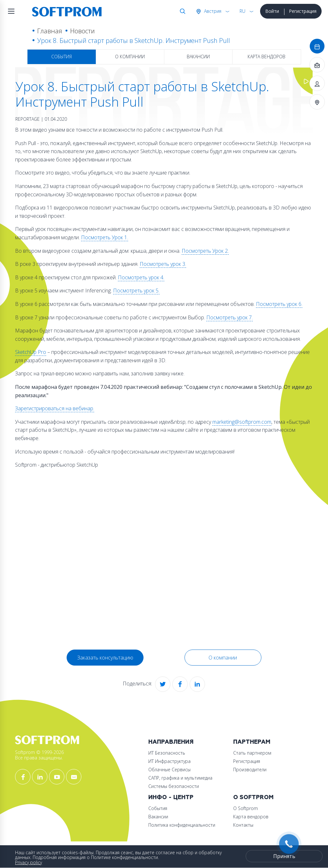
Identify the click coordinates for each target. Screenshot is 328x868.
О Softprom (253, 797)
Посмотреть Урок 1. (105, 237)
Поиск (181, 11)
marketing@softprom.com (242, 422)
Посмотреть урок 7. (230, 317)
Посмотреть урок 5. (136, 291)
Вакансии (198, 57)
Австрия (212, 11)
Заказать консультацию (105, 658)
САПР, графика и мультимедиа (180, 778)
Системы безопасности (174, 786)
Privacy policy (29, 862)
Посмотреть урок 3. (163, 264)
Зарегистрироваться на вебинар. (55, 408)
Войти (272, 11)
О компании (130, 57)
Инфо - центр (171, 797)
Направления (171, 742)
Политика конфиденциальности (182, 825)
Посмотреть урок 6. (279, 304)
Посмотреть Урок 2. (205, 251)
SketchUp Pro (31, 352)
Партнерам (252, 742)
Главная (50, 31)
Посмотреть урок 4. (141, 277)
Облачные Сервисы (169, 770)
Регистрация (303, 11)
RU (242, 11)
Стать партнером (252, 753)
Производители (250, 770)
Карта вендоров (266, 57)
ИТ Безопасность (167, 753)
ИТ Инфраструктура (169, 761)
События (61, 57)
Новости (82, 31)
